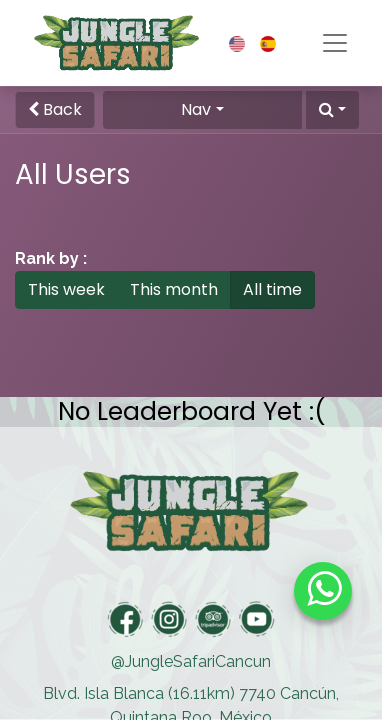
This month (174, 289)
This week (66, 289)
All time (272, 289)
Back (55, 109)
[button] (332, 110)
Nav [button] (196, 109)
